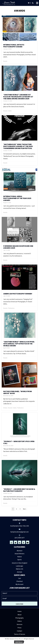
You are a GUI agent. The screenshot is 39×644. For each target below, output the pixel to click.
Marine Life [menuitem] (20, 569)
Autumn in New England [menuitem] (19, 563)
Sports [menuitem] (19, 560)
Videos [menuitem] (19, 621)
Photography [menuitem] (19, 618)
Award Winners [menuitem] (20, 554)
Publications (11, 308)
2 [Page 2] (16, 509)
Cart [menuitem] (19, 578)
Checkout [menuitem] (19, 581)
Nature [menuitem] (20, 557)
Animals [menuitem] (20, 572)
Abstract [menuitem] (20, 551)
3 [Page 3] (20, 509)
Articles (5, 408)
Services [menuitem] (20, 624)
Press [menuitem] (19, 628)
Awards (5, 61)
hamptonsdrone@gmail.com (20, 532)
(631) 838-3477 (20, 538)
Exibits (10, 111)
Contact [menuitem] (19, 631)
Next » (25, 509)
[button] (11, 542)
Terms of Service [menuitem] (19, 634)
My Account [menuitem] (19, 584)
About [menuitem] (19, 615)
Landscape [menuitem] (19, 566)
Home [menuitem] (19, 611)
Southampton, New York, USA (19, 526)
